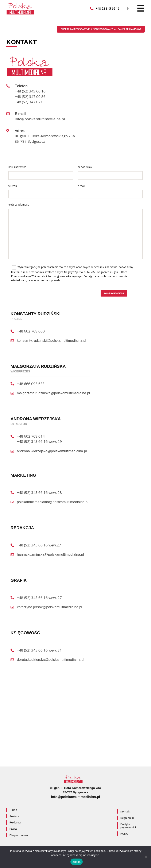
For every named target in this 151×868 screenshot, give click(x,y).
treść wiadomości (19, 205)
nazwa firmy (85, 167)
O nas (13, 810)
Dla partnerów (19, 835)
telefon (13, 186)
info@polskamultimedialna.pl (76, 797)
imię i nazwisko (17, 167)
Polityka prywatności (128, 826)
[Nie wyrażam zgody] (146, 857)
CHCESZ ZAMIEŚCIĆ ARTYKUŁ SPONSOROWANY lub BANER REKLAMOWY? (101, 29)
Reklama (15, 823)
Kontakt (125, 811)
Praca (13, 829)
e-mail (81, 186)
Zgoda (77, 862)
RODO (124, 834)
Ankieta (14, 816)
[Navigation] (140, 9)
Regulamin (127, 818)
